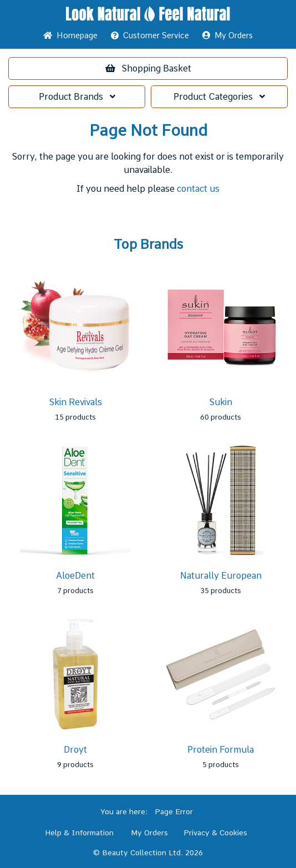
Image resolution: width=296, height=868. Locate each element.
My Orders (228, 35)
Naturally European (221, 576)
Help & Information (79, 833)
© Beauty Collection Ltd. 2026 (148, 852)
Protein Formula (221, 750)
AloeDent (75, 576)
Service (150, 35)
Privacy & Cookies (215, 833)
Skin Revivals (76, 402)
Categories (219, 97)
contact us (198, 189)
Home (70, 35)
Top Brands (148, 244)
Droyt (75, 750)
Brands (77, 97)
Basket (148, 68)
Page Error (174, 811)
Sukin (221, 402)
